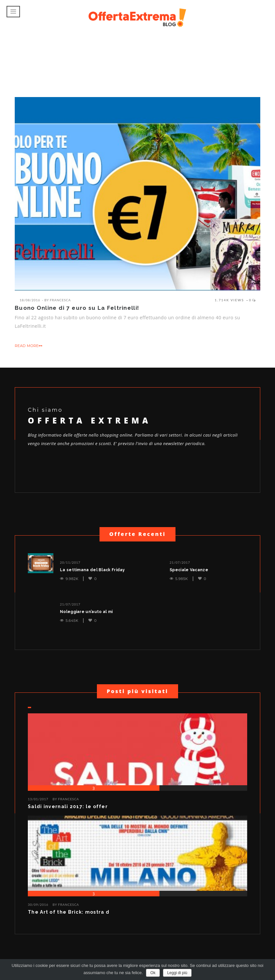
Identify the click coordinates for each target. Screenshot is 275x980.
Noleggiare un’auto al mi (86, 612)
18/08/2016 (30, 300)
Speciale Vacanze (189, 570)
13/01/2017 (38, 799)
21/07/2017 (180, 562)
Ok (153, 973)
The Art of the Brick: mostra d (69, 912)
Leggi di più (177, 973)
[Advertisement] (137, 54)
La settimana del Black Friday (92, 570)
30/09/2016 (38, 905)
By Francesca (57, 300)
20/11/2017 (70, 562)
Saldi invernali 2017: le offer (68, 806)
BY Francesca (66, 799)
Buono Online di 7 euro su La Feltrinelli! (77, 308)
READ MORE (28, 346)
